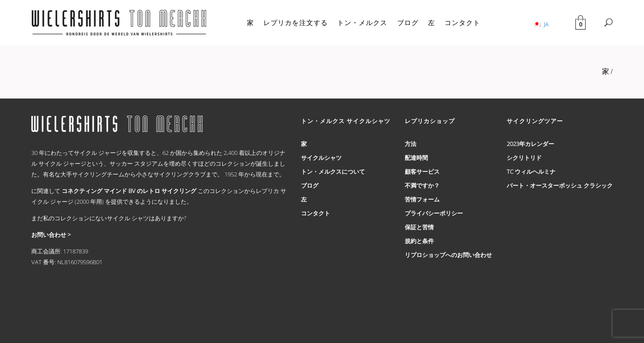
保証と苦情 (419, 227)
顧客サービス (422, 171)
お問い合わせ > (51, 235)
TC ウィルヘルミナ (531, 171)
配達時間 (416, 158)
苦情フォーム (422, 199)
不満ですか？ (422, 185)
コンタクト (462, 22)
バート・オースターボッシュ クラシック (560, 185)
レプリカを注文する (296, 22)
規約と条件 (419, 241)
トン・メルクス (362, 22)
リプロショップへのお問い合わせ (448, 255)
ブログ (408, 22)
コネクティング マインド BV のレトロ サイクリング (129, 191)
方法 (411, 144)
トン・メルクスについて (333, 171)
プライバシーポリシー (434, 213)
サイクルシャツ (321, 158)
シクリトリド (524, 158)
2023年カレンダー (530, 144)
